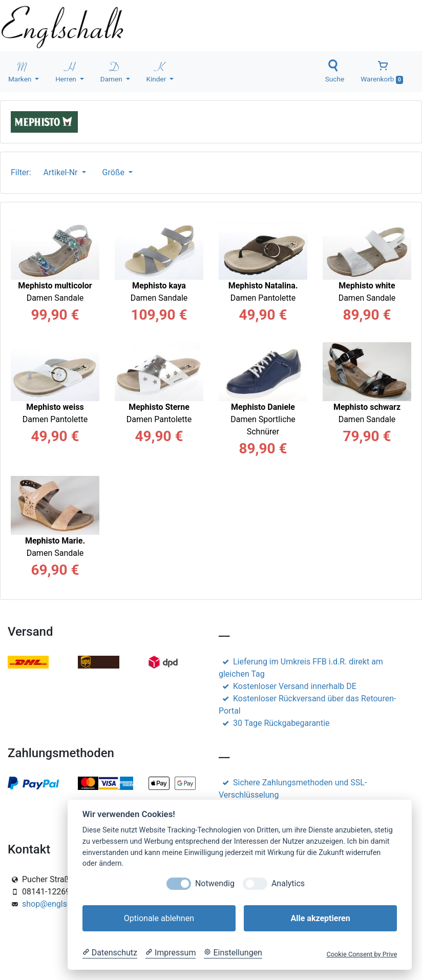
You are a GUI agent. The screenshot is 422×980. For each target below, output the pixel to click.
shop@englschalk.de (60, 904)
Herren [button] (67, 71)
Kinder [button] (157, 71)
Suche (335, 71)
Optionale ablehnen (159, 918)
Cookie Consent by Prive (362, 954)
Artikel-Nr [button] (62, 172)
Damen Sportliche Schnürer (263, 419)
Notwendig (215, 883)
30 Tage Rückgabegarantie (274, 723)
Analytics (288, 883)
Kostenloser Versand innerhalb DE (288, 686)
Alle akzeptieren (320, 918)
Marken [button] (21, 71)
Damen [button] (112, 71)
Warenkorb (382, 72)
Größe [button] (114, 172)
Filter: (23, 172)
